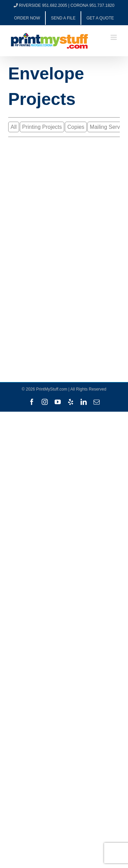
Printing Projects (42, 127)
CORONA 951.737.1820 (92, 5)
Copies (76, 127)
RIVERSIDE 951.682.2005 (43, 5)
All (14, 127)
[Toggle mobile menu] (114, 37)
